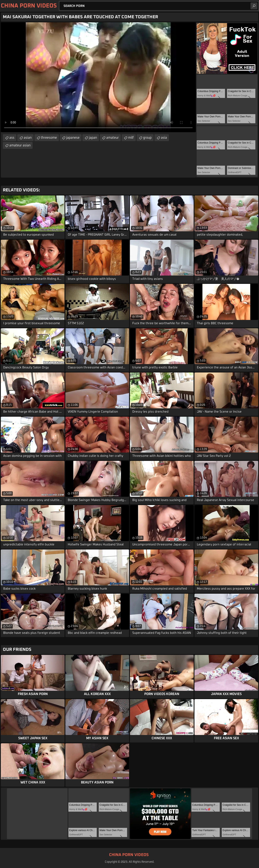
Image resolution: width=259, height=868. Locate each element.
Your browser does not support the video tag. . (98, 77)
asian (28, 138)
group (147, 138)
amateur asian (20, 145)
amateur (113, 138)
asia (164, 138)
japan (93, 138)
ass (12, 138)
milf (131, 138)
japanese (73, 138)
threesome (49, 138)
